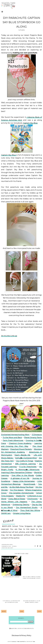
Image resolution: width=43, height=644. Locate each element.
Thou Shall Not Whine (30, 510)
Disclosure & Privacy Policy (21, 635)
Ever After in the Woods (23, 475)
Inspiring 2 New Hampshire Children (17, 472)
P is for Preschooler (28, 467)
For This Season (17, 490)
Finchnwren (32, 499)
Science (14, 546)
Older (39, 611)
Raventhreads (29, 484)
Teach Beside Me (22, 455)
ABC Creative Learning (25, 464)
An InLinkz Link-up (9, 336)
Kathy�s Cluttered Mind (26, 458)
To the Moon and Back (12, 437)
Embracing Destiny (21, 505)
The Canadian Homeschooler (21, 493)
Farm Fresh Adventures (13, 440)
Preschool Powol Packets (21, 449)
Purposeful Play (6, 546)
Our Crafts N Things (25, 461)
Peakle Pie (21, 496)
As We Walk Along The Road (21, 487)
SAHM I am (6, 513)
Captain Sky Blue (30, 123)
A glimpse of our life (20, 478)
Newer (4, 611)
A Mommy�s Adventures (28, 470)
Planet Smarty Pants (33, 437)
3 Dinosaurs (37, 435)
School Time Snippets (19, 642)
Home (22, 611)
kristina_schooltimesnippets (22, 628)
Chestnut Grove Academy (20, 443)
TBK (34, 642)
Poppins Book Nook (7, 545)
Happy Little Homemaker (24, 481)
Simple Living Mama (22, 513)
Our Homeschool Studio (27, 507)
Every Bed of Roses (17, 499)
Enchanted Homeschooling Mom (15, 435)
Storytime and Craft (7, 548)
